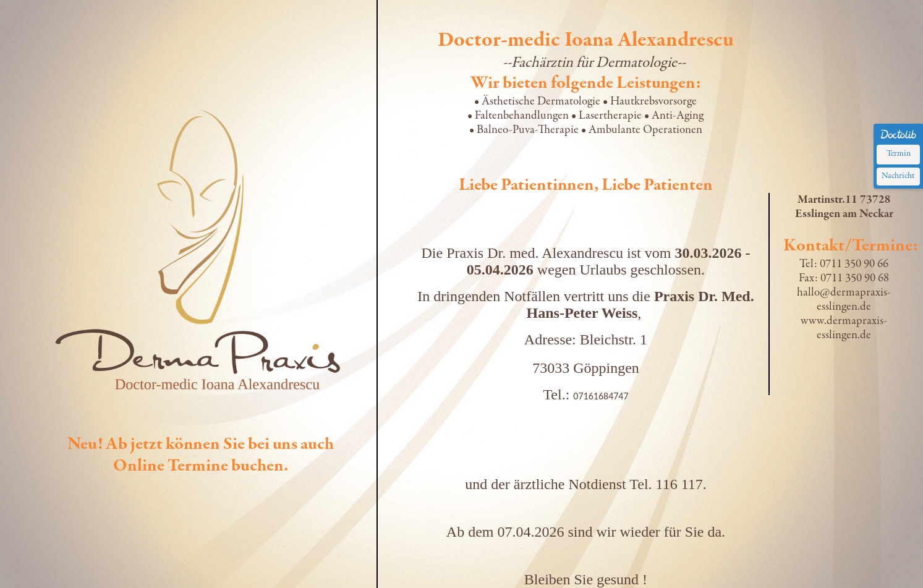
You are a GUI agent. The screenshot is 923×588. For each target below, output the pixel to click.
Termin (899, 154)
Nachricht (898, 176)
